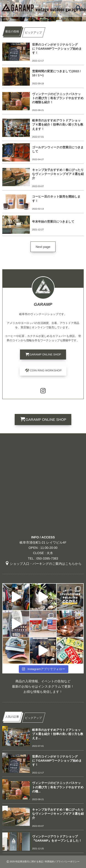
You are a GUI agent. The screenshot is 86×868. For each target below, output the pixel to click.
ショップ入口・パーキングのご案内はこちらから (43, 564)
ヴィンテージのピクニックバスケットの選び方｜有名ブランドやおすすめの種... (58, 787)
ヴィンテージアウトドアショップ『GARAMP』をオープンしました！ (57, 838)
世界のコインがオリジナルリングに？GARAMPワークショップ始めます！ (57, 49)
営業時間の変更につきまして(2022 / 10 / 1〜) (56, 73)
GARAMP (43, 304)
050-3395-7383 (47, 558)
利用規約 (50, 862)
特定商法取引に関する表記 (29, 862)
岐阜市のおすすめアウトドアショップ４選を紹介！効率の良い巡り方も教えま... (58, 734)
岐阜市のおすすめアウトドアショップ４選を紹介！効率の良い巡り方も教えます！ (58, 125)
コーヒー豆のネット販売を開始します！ (56, 199)
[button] (43, 247)
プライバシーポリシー (68, 862)
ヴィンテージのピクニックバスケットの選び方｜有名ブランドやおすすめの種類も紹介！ (58, 98)
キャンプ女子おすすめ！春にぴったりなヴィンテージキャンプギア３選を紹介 (58, 174)
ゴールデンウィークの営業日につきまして (58, 149)
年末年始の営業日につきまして (53, 222)
